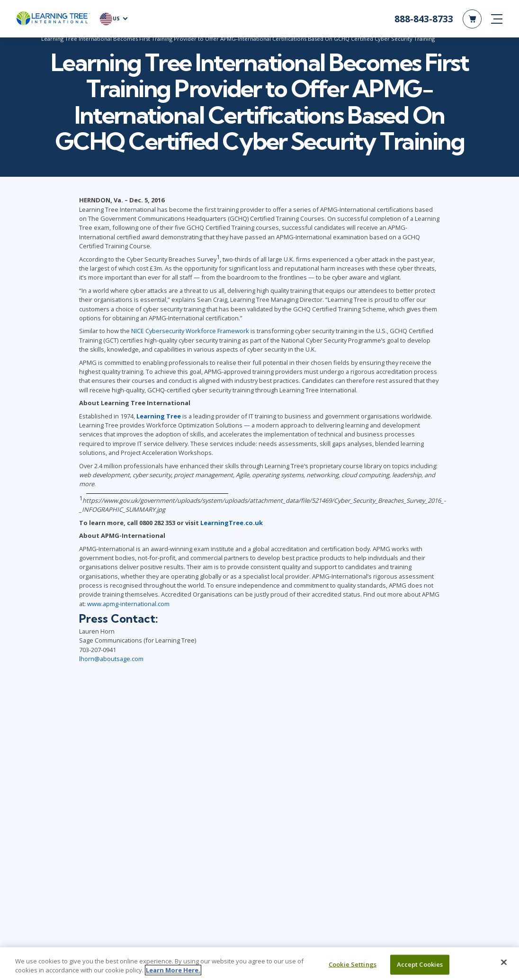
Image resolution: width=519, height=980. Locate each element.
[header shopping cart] (472, 19)
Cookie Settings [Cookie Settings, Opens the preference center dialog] (353, 964)
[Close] (504, 962)
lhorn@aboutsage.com (111, 660)
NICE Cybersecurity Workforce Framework (190, 332)
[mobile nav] (497, 19)
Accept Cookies (420, 964)
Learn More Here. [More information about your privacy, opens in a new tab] (173, 970)
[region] (259, 964)
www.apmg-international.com (128, 605)
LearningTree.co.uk (232, 524)
